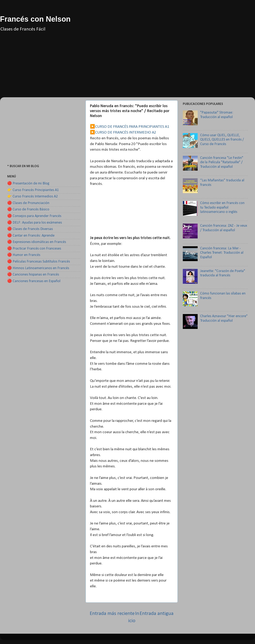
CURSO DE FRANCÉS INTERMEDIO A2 (126, 133)
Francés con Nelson (35, 19)
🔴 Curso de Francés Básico (28, 209)
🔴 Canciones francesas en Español (34, 281)
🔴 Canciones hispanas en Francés (33, 275)
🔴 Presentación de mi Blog (28, 184)
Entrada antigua (157, 614)
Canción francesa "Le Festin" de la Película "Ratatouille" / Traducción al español (222, 162)
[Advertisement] (127, 68)
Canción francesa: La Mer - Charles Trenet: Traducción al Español (222, 253)
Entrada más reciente (112, 614)
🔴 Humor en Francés (24, 255)
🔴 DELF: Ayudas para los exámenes (35, 223)
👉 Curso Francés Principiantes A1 (33, 190)
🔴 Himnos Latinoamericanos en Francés (38, 268)
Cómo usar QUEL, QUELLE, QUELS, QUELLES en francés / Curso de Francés (222, 140)
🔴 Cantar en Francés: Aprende (31, 236)
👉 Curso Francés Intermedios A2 (32, 196)
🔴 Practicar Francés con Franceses (34, 249)
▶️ (93, 127)
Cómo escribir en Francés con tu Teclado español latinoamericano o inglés (222, 208)
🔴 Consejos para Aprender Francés (34, 216)
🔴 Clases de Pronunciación (28, 203)
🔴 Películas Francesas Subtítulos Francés (39, 262)
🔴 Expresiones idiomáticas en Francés (37, 242)
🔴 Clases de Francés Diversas (30, 229)
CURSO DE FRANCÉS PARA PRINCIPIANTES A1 (132, 127)
